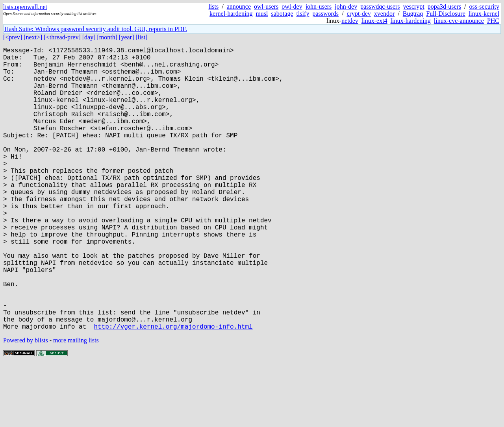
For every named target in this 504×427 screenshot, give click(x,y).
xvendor (384, 14)
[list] (141, 37)
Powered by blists (26, 403)
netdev (350, 21)
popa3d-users (444, 6)
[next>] (33, 37)
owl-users (266, 6)
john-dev (346, 6)
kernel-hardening (231, 14)
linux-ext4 (374, 21)
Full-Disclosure (446, 14)
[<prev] (13, 37)
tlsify (303, 14)
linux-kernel (484, 14)
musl (262, 14)
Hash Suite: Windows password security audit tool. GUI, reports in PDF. (96, 29)
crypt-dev (359, 14)
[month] (107, 37)
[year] (126, 37)
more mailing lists (76, 403)
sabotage (282, 14)
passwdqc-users (380, 6)
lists (213, 6)
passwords (325, 14)
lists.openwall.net (25, 7)
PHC (493, 21)
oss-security (484, 6)
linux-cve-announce (459, 21)
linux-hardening (411, 21)
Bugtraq (413, 14)
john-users (319, 6)
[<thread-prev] (62, 37)
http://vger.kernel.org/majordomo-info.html (173, 389)
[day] (89, 37)
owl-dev (292, 6)
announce (239, 6)
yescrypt (414, 6)
